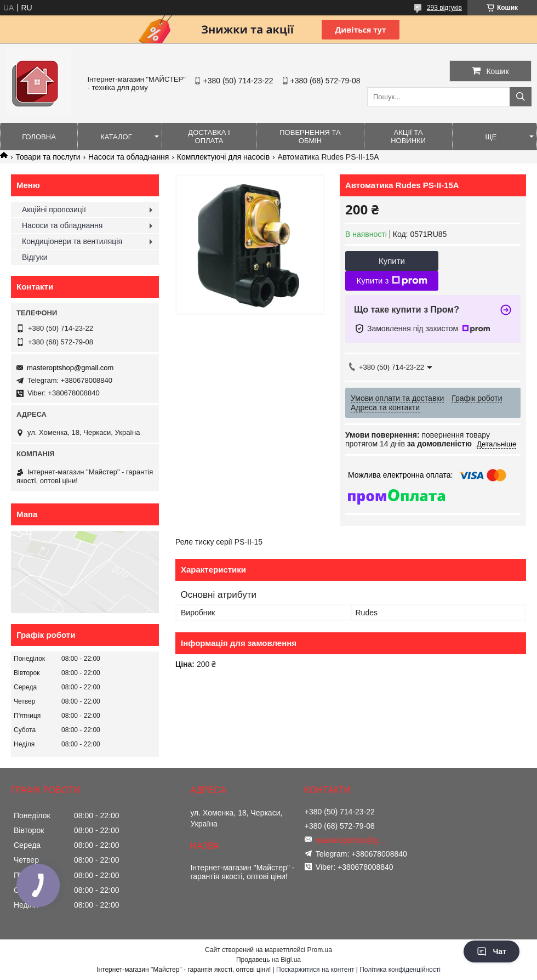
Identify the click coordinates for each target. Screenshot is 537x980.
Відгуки (35, 257)
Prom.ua (320, 950)
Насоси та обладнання (128, 157)
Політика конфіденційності (400, 970)
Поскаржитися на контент (315, 970)
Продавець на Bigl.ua (268, 960)
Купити (392, 261)
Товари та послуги (48, 157)
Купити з (392, 281)
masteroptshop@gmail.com (70, 368)
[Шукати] (521, 97)
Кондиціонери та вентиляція (72, 241)
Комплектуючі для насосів (223, 157)
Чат (492, 951)
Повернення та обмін (310, 137)
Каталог (116, 137)
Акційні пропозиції (54, 209)
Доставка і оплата (209, 137)
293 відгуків (444, 8)
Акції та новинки (408, 137)
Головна (39, 137)
